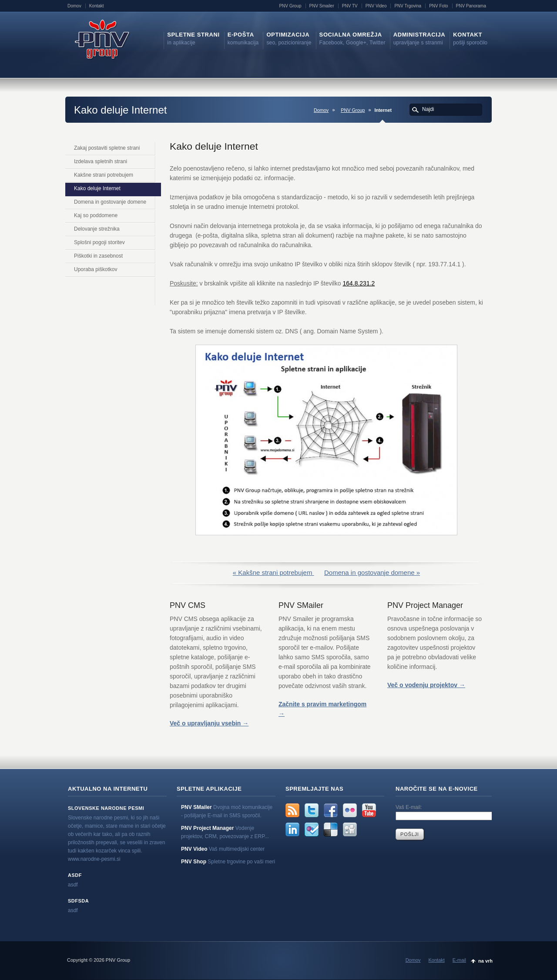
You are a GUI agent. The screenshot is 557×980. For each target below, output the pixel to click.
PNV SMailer (196, 807)
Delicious (331, 829)
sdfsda (78, 901)
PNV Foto (438, 6)
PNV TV (350, 6)
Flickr (350, 810)
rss (292, 810)
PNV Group (290, 6)
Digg (350, 829)
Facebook (331, 810)
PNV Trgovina (408, 6)
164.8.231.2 (359, 283)
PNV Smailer (322, 6)
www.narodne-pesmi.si (94, 859)
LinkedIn (292, 829)
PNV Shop (194, 862)
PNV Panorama (471, 6)
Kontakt (97, 6)
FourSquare (312, 829)
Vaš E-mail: (409, 807)
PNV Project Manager (207, 828)
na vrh (485, 961)
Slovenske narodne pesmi (106, 808)
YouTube (369, 810)
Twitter (312, 810)
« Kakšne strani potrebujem (273, 572)
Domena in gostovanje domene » (372, 572)
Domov (74, 6)
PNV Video (376, 6)
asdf (75, 875)
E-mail (459, 960)
